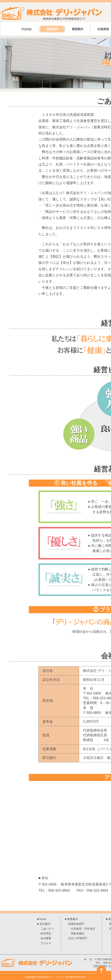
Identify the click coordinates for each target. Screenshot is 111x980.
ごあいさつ (47, 929)
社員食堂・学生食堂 (83, 929)
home (43, 919)
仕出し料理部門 (78, 938)
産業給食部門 (76, 924)
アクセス (46, 943)
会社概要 (46, 938)
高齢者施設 (78, 933)
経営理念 (46, 933)
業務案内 (73, 919)
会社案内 (45, 924)
